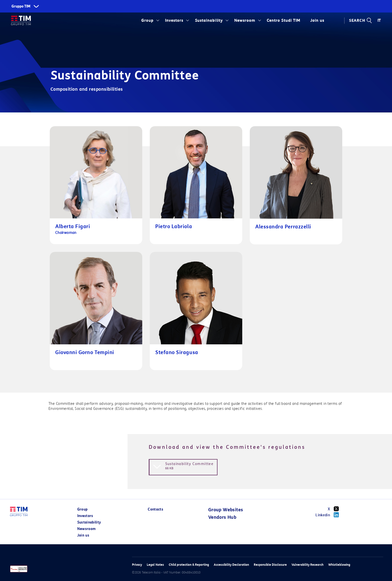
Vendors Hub (222, 517)
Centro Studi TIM (283, 20)
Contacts (155, 509)
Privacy (137, 565)
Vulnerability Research (307, 565)
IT (379, 20)
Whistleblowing (339, 565)
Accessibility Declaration (231, 565)
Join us (317, 20)
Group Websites (226, 510)
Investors (174, 20)
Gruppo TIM (21, 6)
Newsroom (245, 20)
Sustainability (209, 20)
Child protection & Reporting (189, 565)
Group (147, 20)
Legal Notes (155, 565)
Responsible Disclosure (270, 565)
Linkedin (329, 515)
